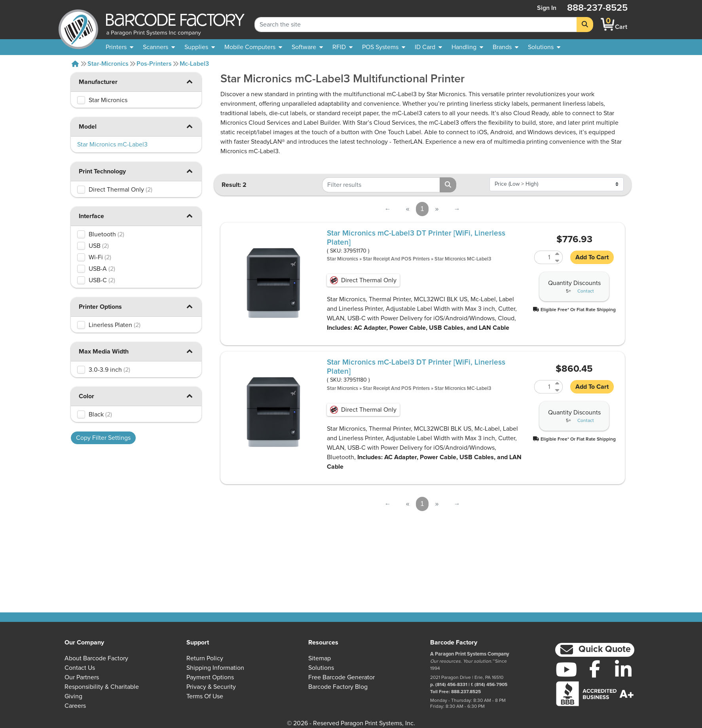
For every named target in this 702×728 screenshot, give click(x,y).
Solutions (321, 668)
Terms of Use (205, 696)
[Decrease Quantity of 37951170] (558, 261)
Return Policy (205, 658)
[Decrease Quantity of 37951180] (558, 390)
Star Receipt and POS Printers (396, 259)
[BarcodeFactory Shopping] (608, 24)
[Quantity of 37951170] (544, 257)
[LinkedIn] (623, 669)
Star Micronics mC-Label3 (463, 259)
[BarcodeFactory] (78, 24)
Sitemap (320, 658)
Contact (586, 291)
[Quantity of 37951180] (544, 387)
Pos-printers (154, 64)
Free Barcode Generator (342, 677)
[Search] (585, 25)
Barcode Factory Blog (338, 687)
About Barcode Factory (96, 658)
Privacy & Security (211, 687)
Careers (75, 706)
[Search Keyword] (416, 25)
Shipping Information (215, 668)
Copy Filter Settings (103, 438)
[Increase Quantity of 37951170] (558, 254)
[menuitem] (120, 47)
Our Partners (82, 677)
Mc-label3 (194, 64)
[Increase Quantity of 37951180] (558, 383)
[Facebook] (595, 669)
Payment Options (210, 677)
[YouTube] (566, 669)
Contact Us (80, 668)
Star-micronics (108, 64)
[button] (190, 81)
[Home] (75, 64)
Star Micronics (342, 259)
